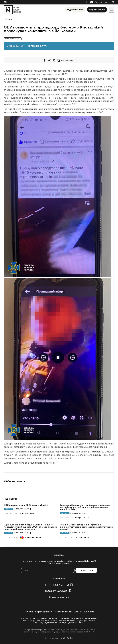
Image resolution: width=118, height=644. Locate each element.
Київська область (22, 509)
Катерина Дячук (37, 46)
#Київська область (14, 481)
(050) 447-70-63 (57, 585)
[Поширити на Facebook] (45, 60)
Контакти (89, 612)
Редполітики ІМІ (63, 612)
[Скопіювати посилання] (66, 60)
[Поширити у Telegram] (49, 60)
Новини (8, 509)
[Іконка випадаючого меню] (111, 10)
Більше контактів (58, 597)
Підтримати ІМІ (75, 10)
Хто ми (78, 612)
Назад (9, 19)
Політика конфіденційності (38, 612)
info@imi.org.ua (56, 591)
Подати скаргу (97, 10)
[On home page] (12, 10)
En (5, 2)
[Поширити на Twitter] (54, 60)
